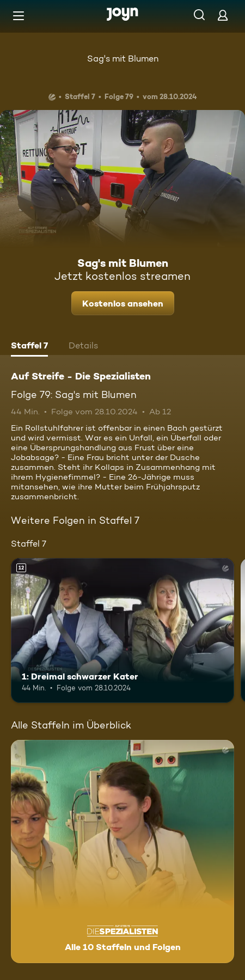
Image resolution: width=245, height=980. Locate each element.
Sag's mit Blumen (123, 59)
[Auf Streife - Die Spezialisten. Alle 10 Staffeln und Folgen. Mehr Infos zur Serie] (122, 852)
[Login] (223, 15)
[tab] (29, 347)
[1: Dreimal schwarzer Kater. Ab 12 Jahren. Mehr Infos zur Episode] (122, 631)
